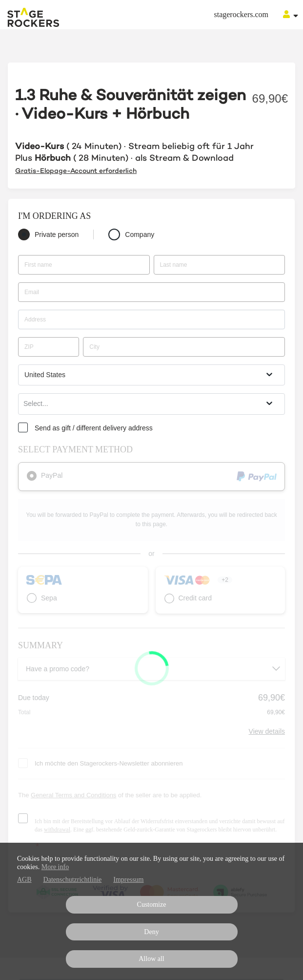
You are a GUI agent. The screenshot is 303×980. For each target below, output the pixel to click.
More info (55, 867)
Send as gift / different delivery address (94, 428)
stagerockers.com (241, 14)
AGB (24, 880)
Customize (152, 905)
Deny (151, 932)
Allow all (151, 959)
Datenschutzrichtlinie (73, 880)
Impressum (128, 880)
